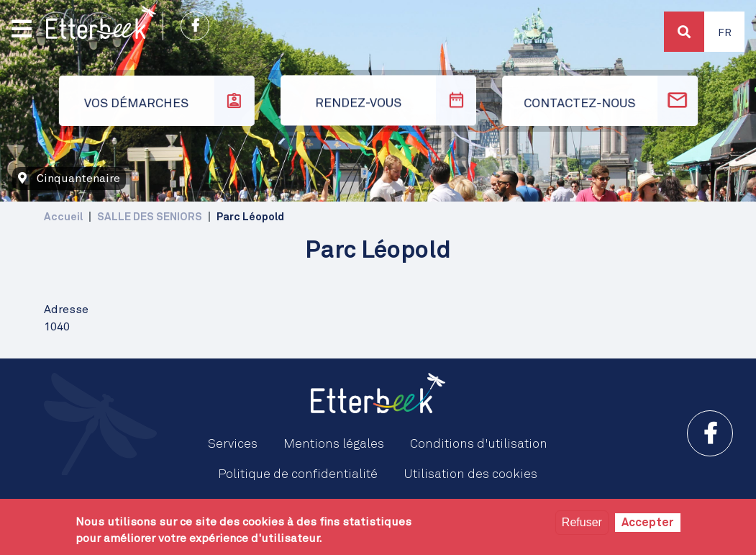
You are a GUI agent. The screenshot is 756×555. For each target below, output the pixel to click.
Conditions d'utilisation (479, 444)
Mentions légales (334, 444)
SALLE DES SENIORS (150, 217)
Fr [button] (725, 33)
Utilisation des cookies (470, 474)
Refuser (582, 522)
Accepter (648, 523)
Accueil (63, 217)
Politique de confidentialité (298, 474)
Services (233, 444)
